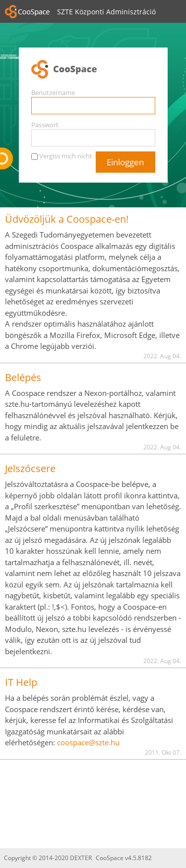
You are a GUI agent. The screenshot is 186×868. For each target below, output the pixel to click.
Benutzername (53, 93)
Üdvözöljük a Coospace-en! (67, 219)
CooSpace (93, 70)
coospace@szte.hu (88, 742)
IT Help (21, 682)
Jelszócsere (30, 468)
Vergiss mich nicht (66, 156)
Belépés (23, 377)
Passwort (45, 125)
